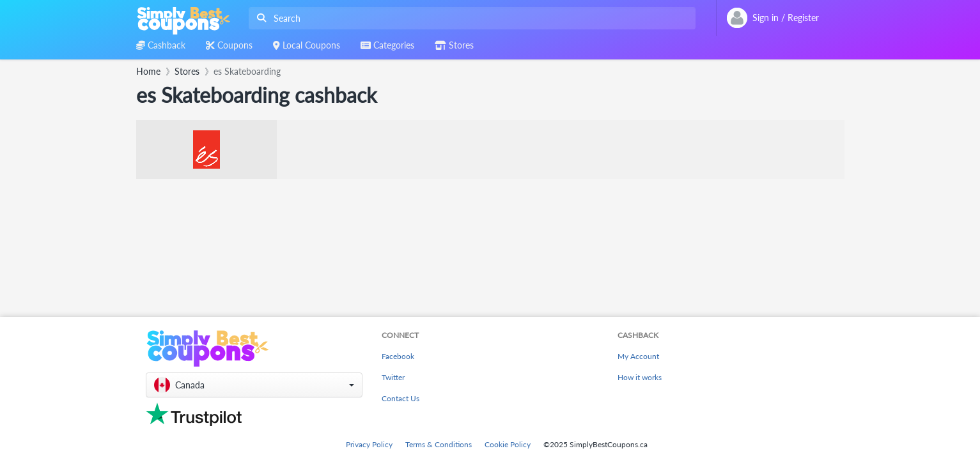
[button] (254, 385)
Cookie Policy (508, 444)
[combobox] (470, 18)
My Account (638, 356)
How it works (640, 377)
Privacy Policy (369, 444)
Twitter (393, 377)
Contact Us (401, 398)
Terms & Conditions (439, 444)
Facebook (398, 356)
